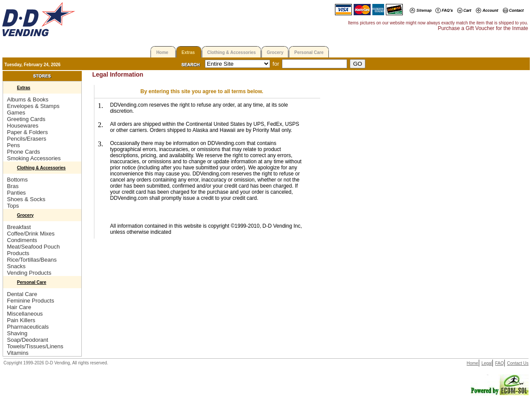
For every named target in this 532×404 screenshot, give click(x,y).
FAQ (499, 363)
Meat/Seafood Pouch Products (33, 250)
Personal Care (309, 52)
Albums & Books (28, 99)
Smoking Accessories (34, 158)
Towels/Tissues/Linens (35, 346)
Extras (188, 52)
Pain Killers (21, 320)
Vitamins (18, 353)
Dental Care (22, 294)
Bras (13, 186)
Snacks (16, 266)
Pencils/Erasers (27, 139)
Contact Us (518, 363)
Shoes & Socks (26, 199)
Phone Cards (23, 152)
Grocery (275, 52)
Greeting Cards (26, 119)
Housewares (23, 126)
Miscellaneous (25, 314)
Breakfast (19, 227)
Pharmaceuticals (28, 327)
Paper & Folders (27, 132)
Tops (13, 206)
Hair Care (19, 307)
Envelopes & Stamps (33, 106)
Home (162, 52)
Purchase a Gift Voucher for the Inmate (483, 28)
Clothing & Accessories (231, 52)
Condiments (22, 240)
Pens (13, 145)
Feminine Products (30, 301)
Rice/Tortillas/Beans (32, 260)
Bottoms (17, 180)
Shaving (17, 333)
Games (16, 113)
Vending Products (29, 273)
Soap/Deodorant (28, 340)
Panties (16, 193)
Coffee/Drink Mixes (31, 234)
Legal (487, 363)
